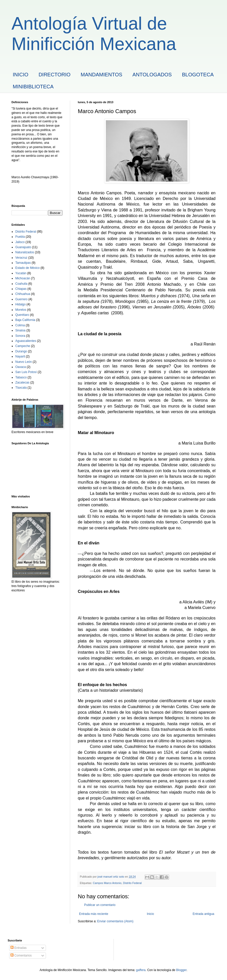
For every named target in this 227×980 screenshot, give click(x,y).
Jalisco (20, 242)
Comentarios (21, 955)
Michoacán (23, 278)
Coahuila (21, 284)
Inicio (150, 914)
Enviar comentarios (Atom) (115, 921)
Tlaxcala (21, 388)
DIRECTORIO (54, 75)
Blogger (181, 970)
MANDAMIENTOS (101, 75)
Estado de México (27, 268)
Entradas (18, 948)
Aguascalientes (26, 341)
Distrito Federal (132, 883)
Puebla (20, 237)
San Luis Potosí (26, 372)
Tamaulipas (23, 263)
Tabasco (21, 377)
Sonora (20, 336)
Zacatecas (22, 383)
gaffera (141, 970)
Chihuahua (23, 294)
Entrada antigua (203, 914)
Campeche (23, 346)
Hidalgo (21, 304)
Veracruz (21, 258)
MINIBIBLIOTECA (33, 87)
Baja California (25, 320)
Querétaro (22, 315)
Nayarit (20, 356)
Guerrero (21, 299)
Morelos (21, 310)
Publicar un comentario (100, 905)
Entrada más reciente (94, 914)
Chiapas (21, 289)
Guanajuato (23, 247)
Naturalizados (25, 252)
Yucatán (21, 273)
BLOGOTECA (198, 75)
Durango (21, 351)
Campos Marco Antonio (107, 883)
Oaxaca (21, 367)
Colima (20, 325)
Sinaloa (20, 330)
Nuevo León (24, 362)
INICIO (21, 75)
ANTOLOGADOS (152, 75)
